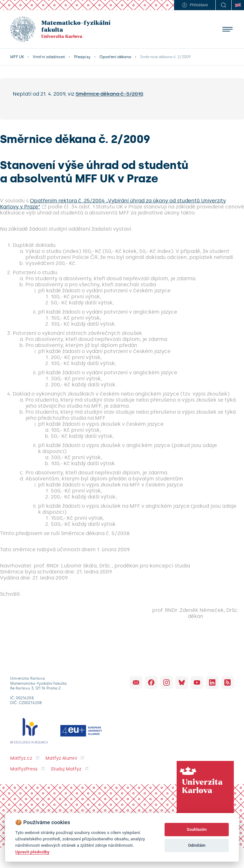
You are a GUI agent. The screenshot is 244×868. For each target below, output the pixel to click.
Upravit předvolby (32, 852)
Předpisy (82, 57)
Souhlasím (197, 829)
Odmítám (197, 845)
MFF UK (17, 57)
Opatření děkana (115, 57)
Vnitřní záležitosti (49, 57)
